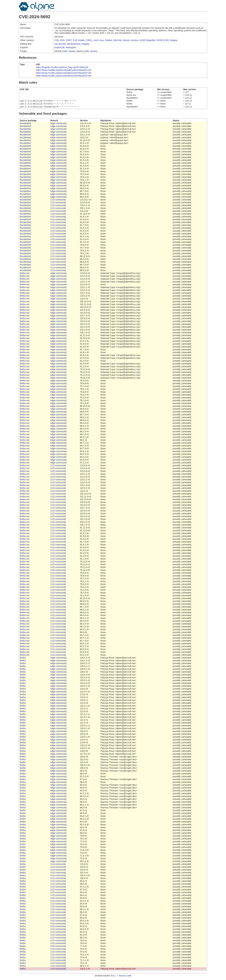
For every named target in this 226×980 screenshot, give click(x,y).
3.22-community (58, 201)
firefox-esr (25, 274)
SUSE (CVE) (163, 40)
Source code (125, 977)
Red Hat (117, 40)
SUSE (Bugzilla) (147, 40)
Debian (109, 40)
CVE (57, 40)
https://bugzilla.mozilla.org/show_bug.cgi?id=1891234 (62, 67)
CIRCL (89, 40)
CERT (69, 40)
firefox (23, 659)
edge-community (59, 124)
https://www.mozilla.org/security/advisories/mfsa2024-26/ (64, 73)
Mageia (174, 40)
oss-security (60, 44)
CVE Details (79, 40)
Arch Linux (99, 40)
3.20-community (58, 970)
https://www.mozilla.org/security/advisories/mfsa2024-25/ (64, 70)
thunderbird (25, 124)
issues (72, 51)
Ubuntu (126, 40)
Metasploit (71, 47)
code (65, 51)
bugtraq (85, 44)
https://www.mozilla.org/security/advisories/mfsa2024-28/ (64, 76)
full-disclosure (74, 44)
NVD (62, 40)
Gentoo (135, 40)
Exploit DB (59, 47)
